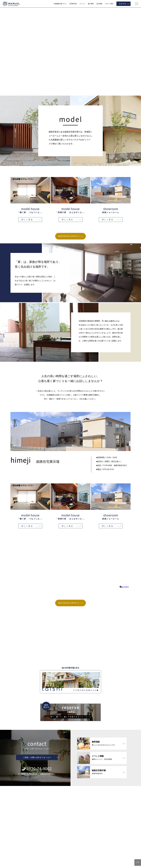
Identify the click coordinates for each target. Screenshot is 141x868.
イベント (82, 4)
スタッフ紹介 (109, 4)
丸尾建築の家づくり (60, 4)
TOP (138, 862)
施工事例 (91, 4)
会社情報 (99, 4)
